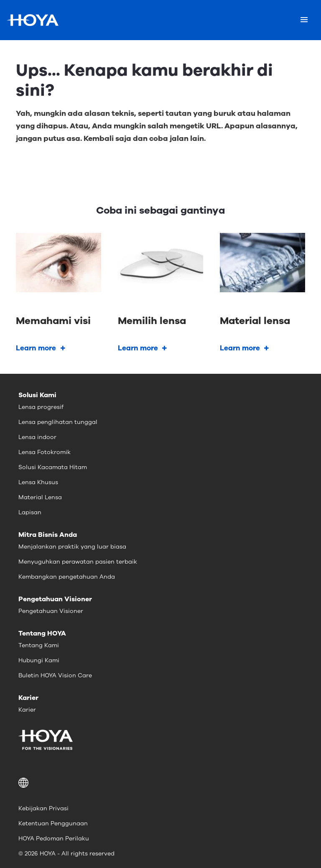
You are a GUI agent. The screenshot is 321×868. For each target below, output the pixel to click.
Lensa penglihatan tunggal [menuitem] (58, 422)
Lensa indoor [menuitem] (37, 437)
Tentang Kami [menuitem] (39, 645)
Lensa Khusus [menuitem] (38, 482)
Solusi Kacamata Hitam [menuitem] (53, 467)
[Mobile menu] (304, 20)
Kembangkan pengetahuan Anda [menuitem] (67, 577)
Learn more (36, 348)
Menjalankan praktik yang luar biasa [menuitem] (72, 547)
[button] (160, 783)
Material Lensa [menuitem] (40, 497)
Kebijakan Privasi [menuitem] (43, 808)
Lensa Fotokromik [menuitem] (45, 452)
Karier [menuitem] (27, 710)
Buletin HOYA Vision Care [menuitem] (55, 675)
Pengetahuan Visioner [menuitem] (51, 611)
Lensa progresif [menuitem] (41, 407)
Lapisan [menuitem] (30, 512)
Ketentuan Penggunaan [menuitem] (53, 823)
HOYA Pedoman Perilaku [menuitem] (54, 839)
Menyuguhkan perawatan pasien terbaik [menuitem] (78, 562)
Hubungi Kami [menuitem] (39, 660)
